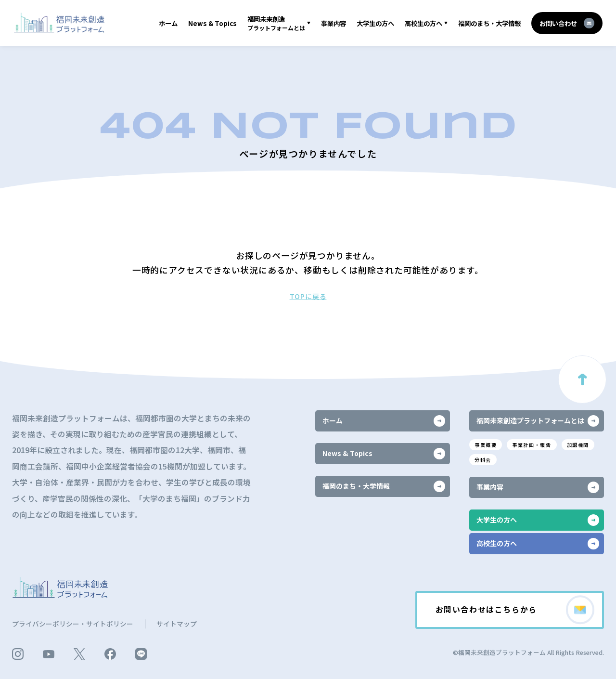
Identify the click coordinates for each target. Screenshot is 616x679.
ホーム (168, 23)
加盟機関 (578, 445)
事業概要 (486, 445)
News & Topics (212, 23)
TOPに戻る (308, 296)
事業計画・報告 (532, 445)
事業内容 (334, 23)
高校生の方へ (423, 23)
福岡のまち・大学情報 (489, 23)
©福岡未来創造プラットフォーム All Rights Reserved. (528, 653)
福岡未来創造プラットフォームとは (538, 421)
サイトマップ (177, 624)
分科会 (483, 460)
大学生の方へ (375, 23)
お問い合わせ (567, 23)
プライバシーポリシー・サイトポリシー (73, 624)
